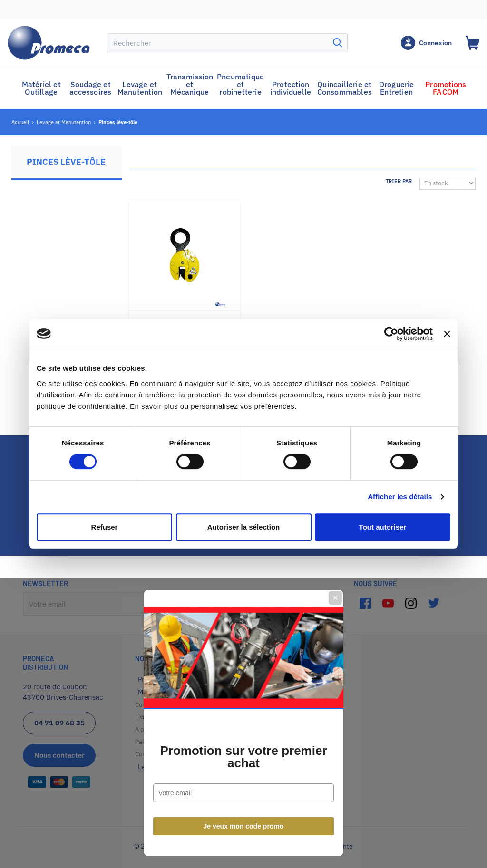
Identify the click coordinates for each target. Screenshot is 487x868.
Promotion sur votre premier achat (243, 468)
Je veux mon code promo (244, 537)
